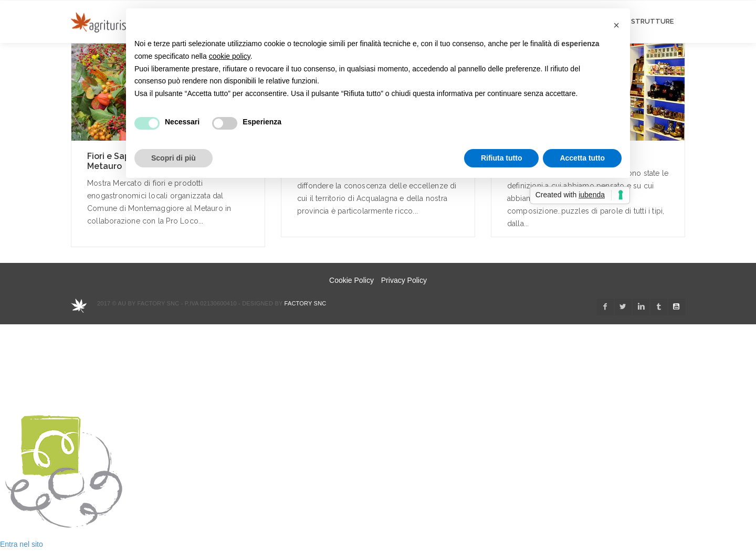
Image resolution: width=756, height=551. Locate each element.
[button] (616, 25)
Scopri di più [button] (174, 158)
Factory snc (306, 303)
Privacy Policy (404, 280)
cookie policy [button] (230, 56)
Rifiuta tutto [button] (502, 158)
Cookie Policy (351, 280)
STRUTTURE (652, 21)
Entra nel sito (22, 544)
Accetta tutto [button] (582, 158)
